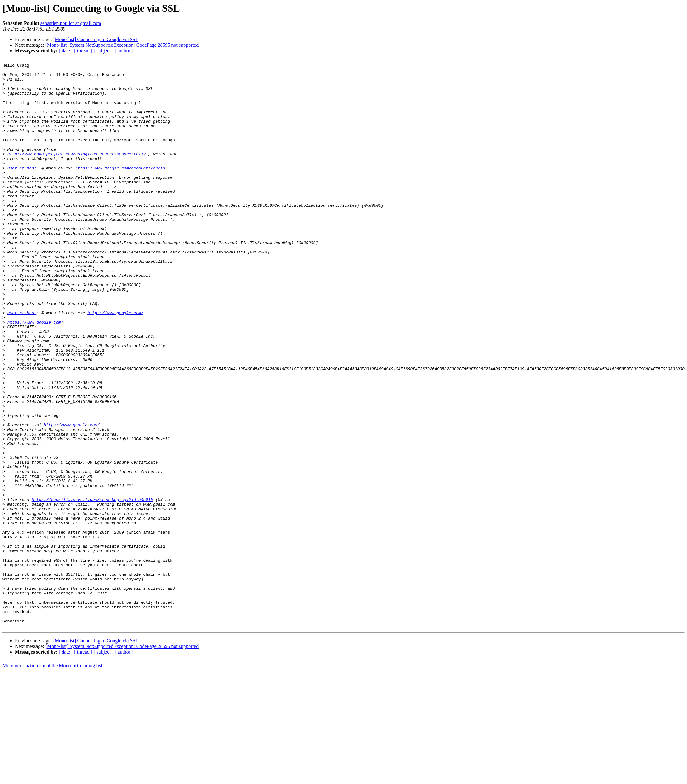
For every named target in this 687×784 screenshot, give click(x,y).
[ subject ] (104, 51)
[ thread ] (83, 51)
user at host (22, 189)
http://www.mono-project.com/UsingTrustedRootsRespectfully (77, 172)
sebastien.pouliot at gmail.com (71, 23)
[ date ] (66, 51)
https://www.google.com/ (115, 363)
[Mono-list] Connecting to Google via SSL (96, 39)
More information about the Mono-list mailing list (52, 779)
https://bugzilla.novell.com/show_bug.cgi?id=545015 (92, 587)
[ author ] (124, 51)
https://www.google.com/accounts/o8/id (120, 189)
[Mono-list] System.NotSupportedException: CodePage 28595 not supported (122, 45)
